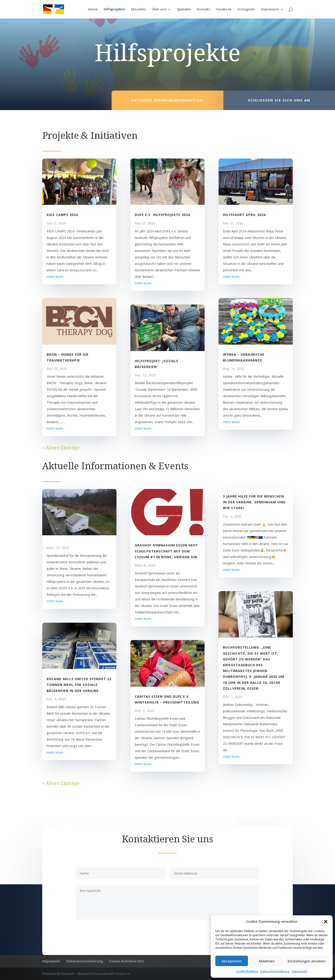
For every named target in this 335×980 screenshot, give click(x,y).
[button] (326, 922)
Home (93, 10)
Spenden (184, 10)
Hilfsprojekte (114, 10)
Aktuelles (138, 10)
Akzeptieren (232, 961)
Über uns (159, 10)
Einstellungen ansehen (307, 961)
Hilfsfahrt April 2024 (244, 215)
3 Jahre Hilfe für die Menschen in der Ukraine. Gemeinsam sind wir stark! (254, 502)
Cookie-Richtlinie (247, 971)
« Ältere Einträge (61, 448)
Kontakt (203, 10)
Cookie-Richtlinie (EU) (126, 961)
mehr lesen (55, 277)
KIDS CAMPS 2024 (62, 215)
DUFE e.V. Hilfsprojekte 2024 (162, 215)
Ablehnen (267, 961)
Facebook (224, 10)
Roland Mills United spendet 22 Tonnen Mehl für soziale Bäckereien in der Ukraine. (79, 685)
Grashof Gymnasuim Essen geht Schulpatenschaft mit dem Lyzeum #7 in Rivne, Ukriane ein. (167, 551)
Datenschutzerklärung (275, 971)
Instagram (246, 10)
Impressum (300, 971)
